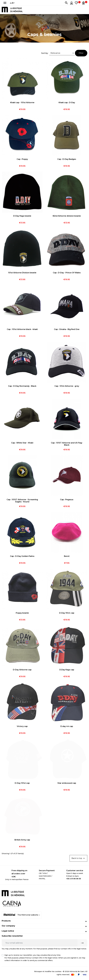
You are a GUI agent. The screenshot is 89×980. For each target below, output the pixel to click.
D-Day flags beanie (22, 216)
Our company (8, 926)
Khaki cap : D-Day (67, 103)
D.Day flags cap (67, 670)
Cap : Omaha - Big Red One (67, 329)
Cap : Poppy (22, 159)
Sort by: (45, 53)
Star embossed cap (67, 783)
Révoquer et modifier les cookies (48, 971)
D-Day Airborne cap (22, 670)
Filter (81, 53)
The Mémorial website (22, 915)
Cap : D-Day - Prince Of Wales (67, 273)
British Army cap (22, 840)
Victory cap (22, 726)
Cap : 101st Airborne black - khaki (22, 329)
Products (6, 921)
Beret (67, 556)
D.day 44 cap (67, 726)
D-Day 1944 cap (67, 613)
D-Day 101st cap (22, 783)
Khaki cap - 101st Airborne (22, 103)
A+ (13, 3)
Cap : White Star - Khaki (22, 443)
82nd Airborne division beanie (67, 216)
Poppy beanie (22, 613)
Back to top (78, 858)
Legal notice (8, 931)
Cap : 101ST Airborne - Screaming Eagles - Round (22, 501)
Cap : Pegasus (67, 500)
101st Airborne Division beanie (22, 273)
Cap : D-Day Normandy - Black (22, 386)
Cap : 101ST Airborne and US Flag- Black (67, 444)
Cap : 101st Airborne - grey (67, 386)
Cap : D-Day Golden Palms (22, 556)
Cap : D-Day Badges (67, 159)
